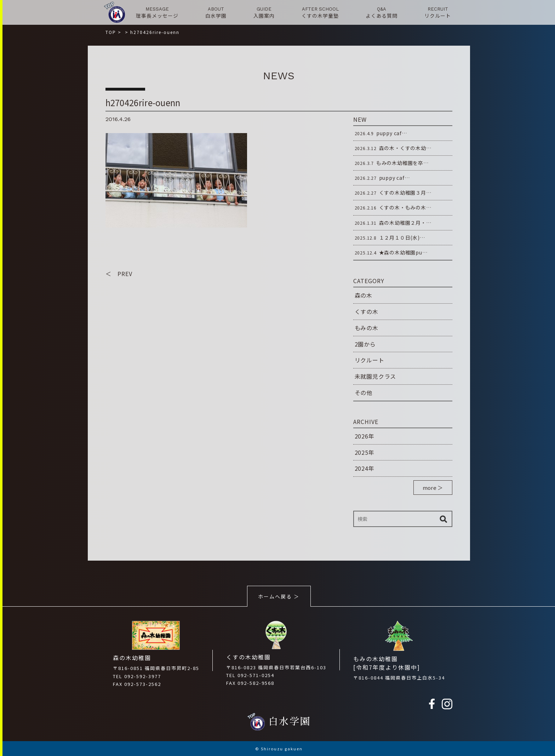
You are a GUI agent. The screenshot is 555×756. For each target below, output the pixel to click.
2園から (365, 344)
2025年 (365, 452)
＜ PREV (119, 274)
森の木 (364, 295)
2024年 (365, 468)
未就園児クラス (376, 376)
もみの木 (367, 328)
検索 (444, 519)
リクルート (370, 360)
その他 (364, 393)
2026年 (365, 436)
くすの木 (367, 311)
